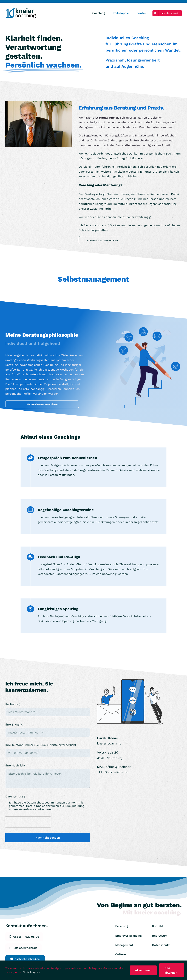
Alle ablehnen (171, 970)
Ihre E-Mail (14, 725)
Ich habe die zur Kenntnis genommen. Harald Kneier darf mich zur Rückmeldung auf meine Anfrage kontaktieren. (47, 806)
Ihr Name (13, 704)
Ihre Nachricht (15, 765)
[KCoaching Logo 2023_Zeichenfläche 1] (21, 9)
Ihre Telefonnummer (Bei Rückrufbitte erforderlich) (41, 745)
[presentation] (28, 822)
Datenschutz (15, 796)
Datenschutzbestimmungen (46, 803)
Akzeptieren (143, 970)
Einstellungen (31, 972)
